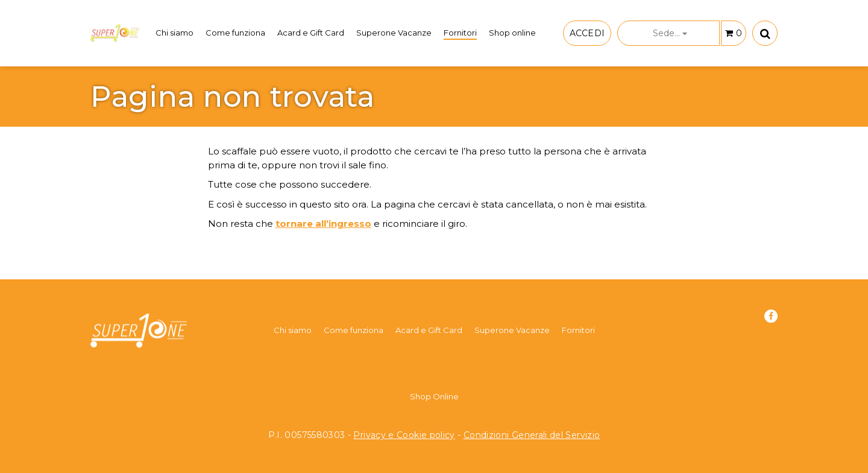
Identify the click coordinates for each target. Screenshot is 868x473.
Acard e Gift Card (311, 33)
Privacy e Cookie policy (404, 435)
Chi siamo (175, 33)
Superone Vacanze (394, 33)
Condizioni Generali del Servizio (532, 435)
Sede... (670, 33)
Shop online (512, 33)
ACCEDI (587, 33)
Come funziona (235, 33)
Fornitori (460, 33)
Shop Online (434, 396)
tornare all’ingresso (323, 224)
